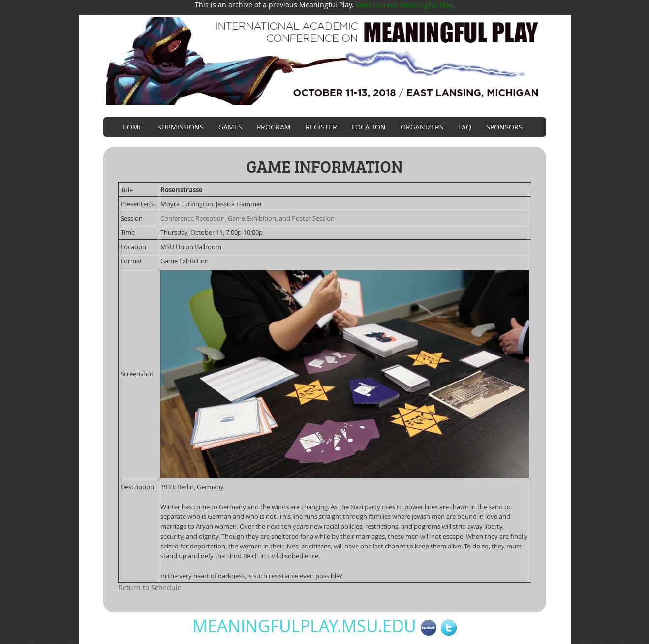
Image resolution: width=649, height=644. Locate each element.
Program (274, 127)
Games (230, 127)
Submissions (181, 127)
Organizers (422, 127)
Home (132, 127)
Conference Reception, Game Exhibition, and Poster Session (247, 218)
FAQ (465, 127)
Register (321, 127)
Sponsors (504, 127)
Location (369, 127)
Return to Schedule (150, 588)
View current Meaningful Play (404, 5)
